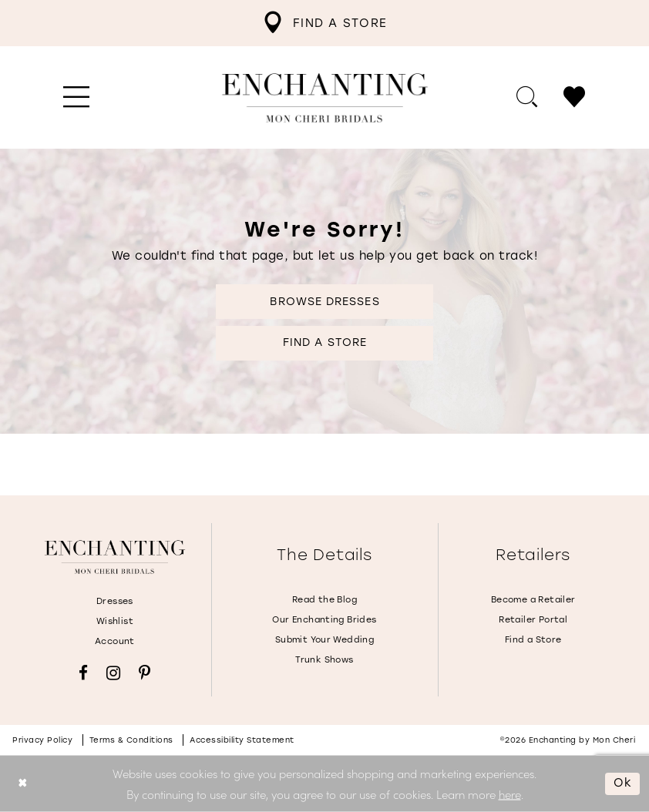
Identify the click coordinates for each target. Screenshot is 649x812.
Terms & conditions (131, 740)
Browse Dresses (324, 302)
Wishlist (115, 621)
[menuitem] (324, 23)
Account (115, 641)
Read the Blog (324, 600)
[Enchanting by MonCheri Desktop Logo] (325, 98)
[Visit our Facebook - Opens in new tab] (83, 673)
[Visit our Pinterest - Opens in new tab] (145, 673)
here (510, 793)
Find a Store (325, 342)
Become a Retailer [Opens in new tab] (533, 600)
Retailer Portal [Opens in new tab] (533, 620)
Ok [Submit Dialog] (623, 783)
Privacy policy (42, 740)
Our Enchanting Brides (324, 620)
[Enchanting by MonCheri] (115, 557)
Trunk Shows (324, 660)
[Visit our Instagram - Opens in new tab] (113, 673)
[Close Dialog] (23, 784)
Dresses (115, 601)
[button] (77, 98)
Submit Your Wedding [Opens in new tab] (324, 640)
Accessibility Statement (242, 740)
